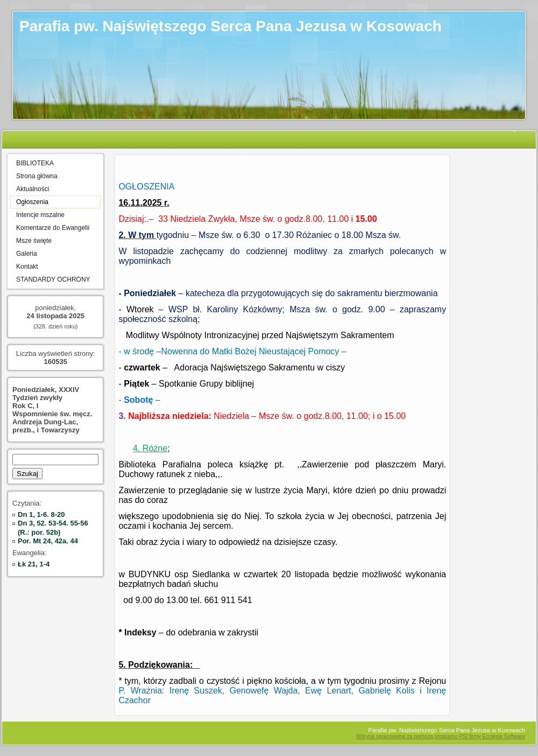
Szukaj (27, 474)
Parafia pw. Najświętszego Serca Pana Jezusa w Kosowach (231, 26)
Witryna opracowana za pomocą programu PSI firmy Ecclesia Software (441, 736)
